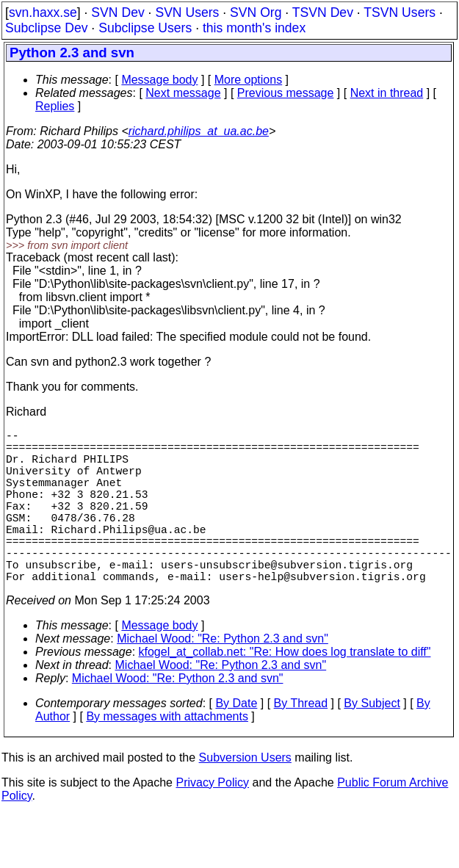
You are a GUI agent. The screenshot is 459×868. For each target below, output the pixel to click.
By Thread (301, 741)
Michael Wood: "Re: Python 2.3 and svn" (223, 677)
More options (249, 80)
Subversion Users (245, 796)
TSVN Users (400, 12)
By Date (236, 741)
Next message (183, 93)
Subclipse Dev (46, 28)
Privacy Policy (212, 821)
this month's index (254, 28)
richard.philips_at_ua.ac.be (199, 131)
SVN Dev (118, 12)
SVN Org (256, 12)
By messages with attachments (167, 755)
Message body (159, 80)
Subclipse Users (145, 28)
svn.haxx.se (43, 12)
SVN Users (187, 12)
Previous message (286, 93)
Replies (55, 106)
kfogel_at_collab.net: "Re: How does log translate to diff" (285, 690)
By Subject (372, 741)
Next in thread (387, 93)
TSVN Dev (323, 12)
